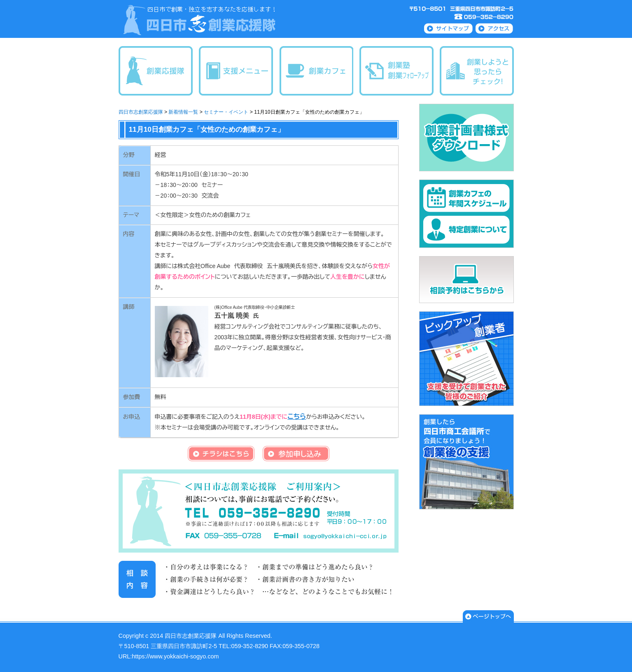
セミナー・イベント (226, 112)
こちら (297, 416)
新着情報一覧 (183, 112)
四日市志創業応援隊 (141, 112)
